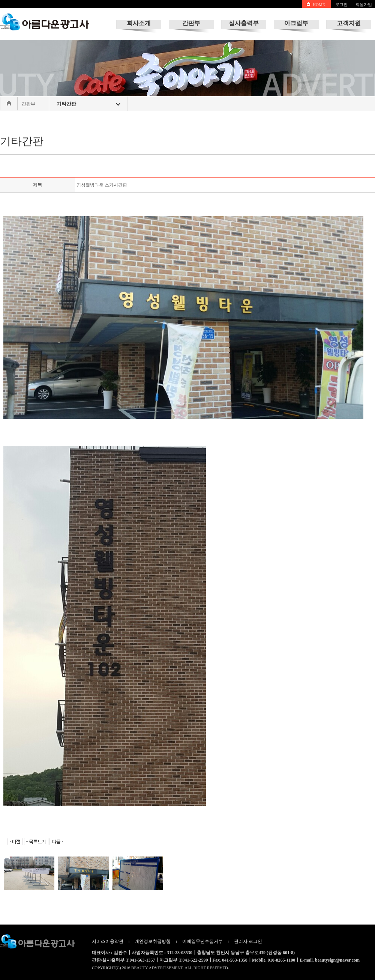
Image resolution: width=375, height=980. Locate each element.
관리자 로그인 (248, 941)
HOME (319, 5)
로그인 (341, 5)
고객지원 (349, 23)
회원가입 (364, 5)
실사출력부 (244, 23)
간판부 (191, 23)
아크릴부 (296, 23)
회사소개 (139, 23)
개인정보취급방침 (153, 941)
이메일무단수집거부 (202, 941)
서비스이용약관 (108, 941)
